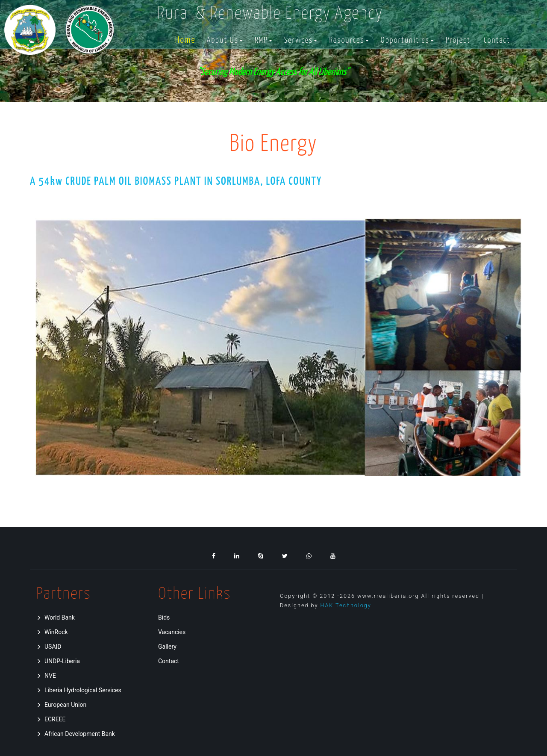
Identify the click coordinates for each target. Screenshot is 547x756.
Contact (497, 41)
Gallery (167, 647)
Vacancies (172, 632)
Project (458, 41)
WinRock (52, 632)
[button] (225, 41)
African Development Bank (76, 734)
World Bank (56, 617)
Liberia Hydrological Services (79, 690)
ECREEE (51, 719)
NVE (46, 676)
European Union (61, 705)
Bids (164, 617)
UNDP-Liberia (58, 661)
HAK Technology (346, 605)
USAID (49, 647)
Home (185, 41)
